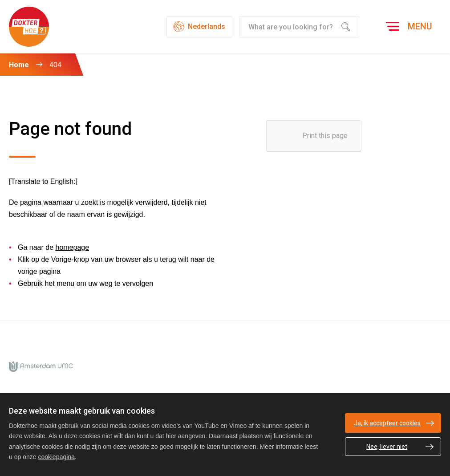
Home (19, 65)
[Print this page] (314, 136)
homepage (73, 247)
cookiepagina (56, 457)
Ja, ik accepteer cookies (387, 423)
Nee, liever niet (387, 447)
